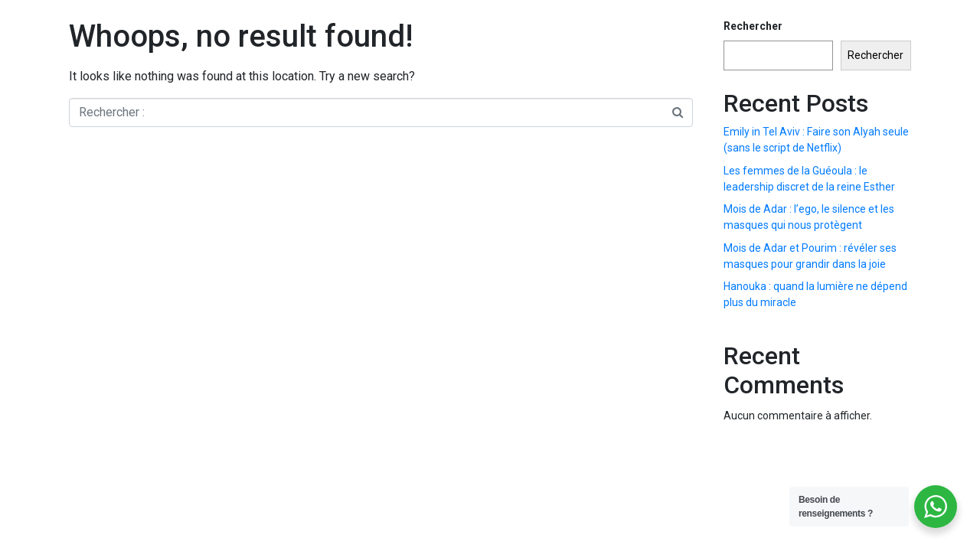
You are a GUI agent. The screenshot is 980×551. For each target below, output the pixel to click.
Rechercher (753, 26)
